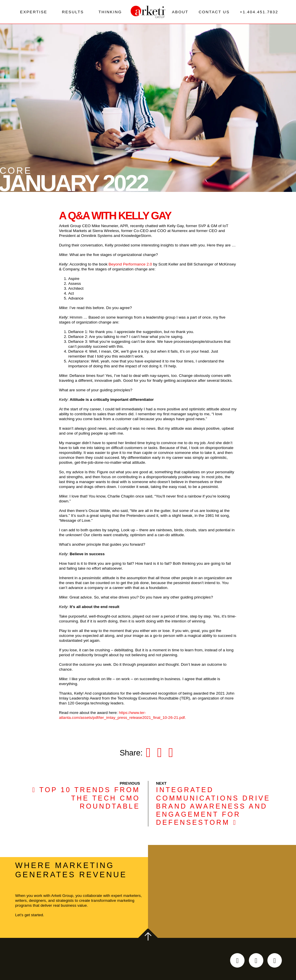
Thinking (110, 13)
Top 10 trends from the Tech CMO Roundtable (86, 801)
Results (73, 13)
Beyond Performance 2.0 (130, 267)
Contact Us (214, 13)
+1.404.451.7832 (259, 13)
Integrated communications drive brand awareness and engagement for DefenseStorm (213, 810)
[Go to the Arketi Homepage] (148, 14)
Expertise (34, 13)
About (180, 13)
